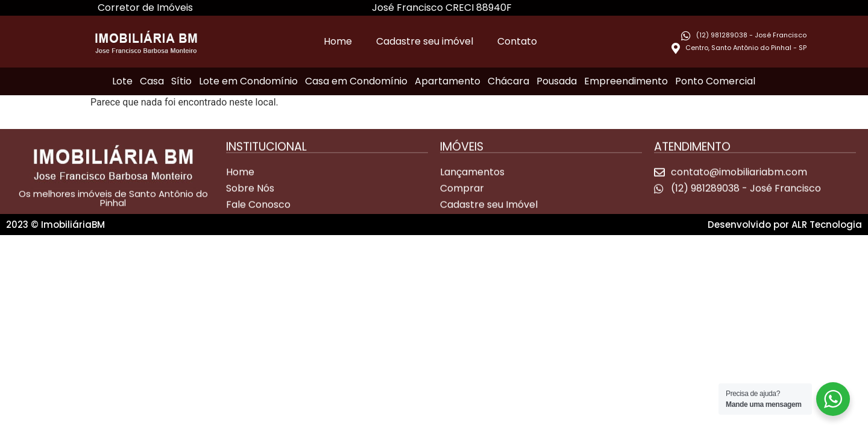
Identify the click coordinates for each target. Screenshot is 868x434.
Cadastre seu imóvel (425, 41)
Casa (152, 81)
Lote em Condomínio (248, 81)
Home (338, 41)
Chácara (508, 81)
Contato (517, 41)
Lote (122, 81)
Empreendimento (626, 81)
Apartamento (448, 81)
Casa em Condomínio (356, 81)
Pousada (557, 81)
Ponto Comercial (715, 81)
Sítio (181, 81)
